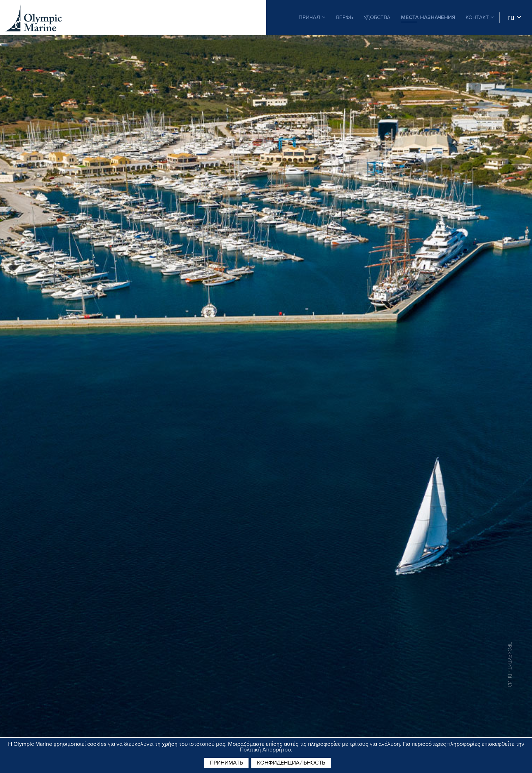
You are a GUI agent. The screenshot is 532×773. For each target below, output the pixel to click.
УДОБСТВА (377, 17)
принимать (226, 763)
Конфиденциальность (291, 763)
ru (515, 18)
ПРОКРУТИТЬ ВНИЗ (510, 664)
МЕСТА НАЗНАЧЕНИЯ (428, 17)
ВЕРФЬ (345, 17)
